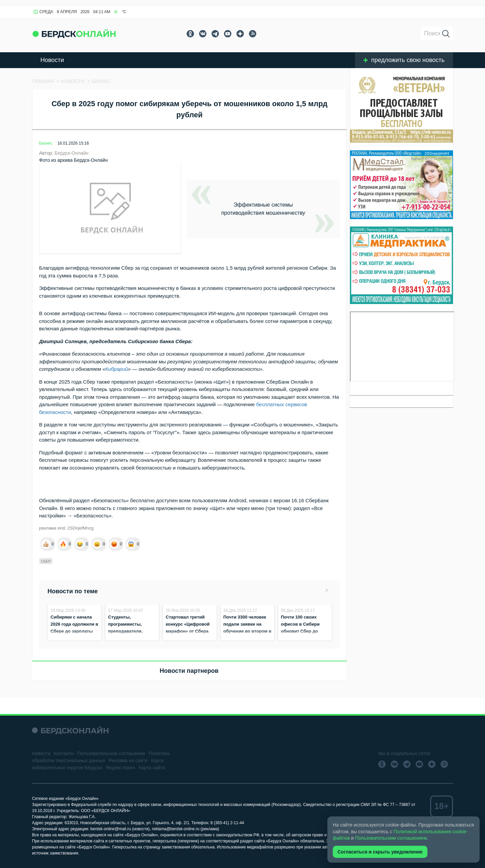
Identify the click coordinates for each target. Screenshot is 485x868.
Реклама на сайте (128, 760)
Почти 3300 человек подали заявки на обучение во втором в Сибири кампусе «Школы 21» (247, 631)
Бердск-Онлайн (72, 153)
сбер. (46, 561)
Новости (52, 60)
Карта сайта (152, 768)
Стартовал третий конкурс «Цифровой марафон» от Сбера (188, 624)
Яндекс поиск (120, 768)
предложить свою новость (404, 60)
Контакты (64, 753)
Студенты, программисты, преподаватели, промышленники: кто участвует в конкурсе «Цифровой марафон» (131, 638)
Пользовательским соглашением (391, 838)
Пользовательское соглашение (111, 753)
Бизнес (46, 143)
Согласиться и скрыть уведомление (380, 852)
